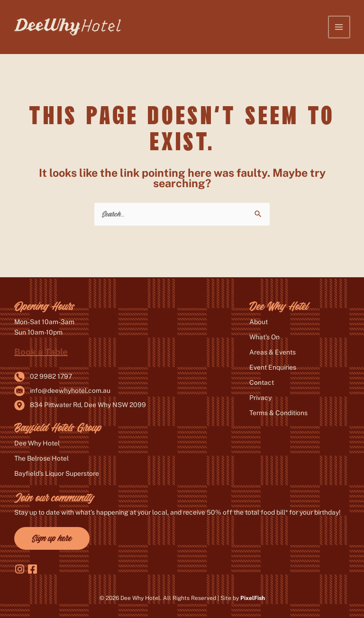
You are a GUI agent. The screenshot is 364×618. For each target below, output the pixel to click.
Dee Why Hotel (37, 443)
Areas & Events (273, 352)
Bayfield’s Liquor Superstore (57, 473)
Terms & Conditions (278, 413)
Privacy (260, 398)
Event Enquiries (273, 367)
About (259, 322)
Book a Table (41, 352)
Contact (262, 382)
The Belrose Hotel (41, 458)
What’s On (264, 337)
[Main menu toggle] (340, 27)
